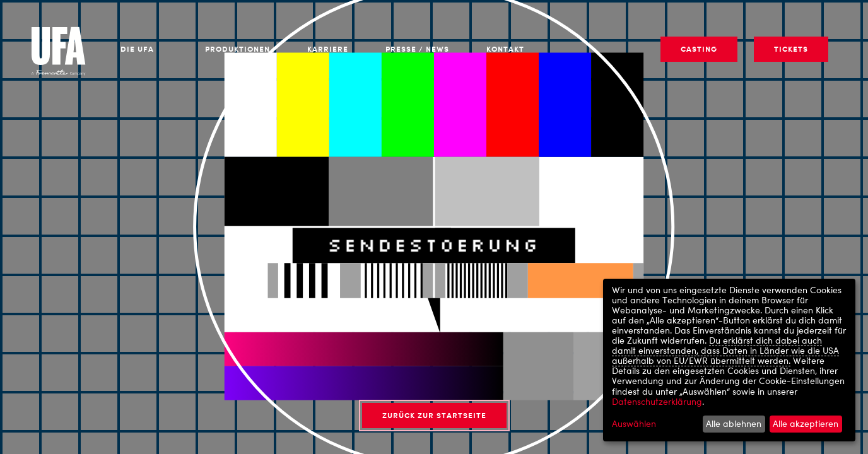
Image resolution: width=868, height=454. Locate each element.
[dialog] (729, 360)
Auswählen (634, 424)
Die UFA (137, 49)
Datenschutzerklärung (657, 401)
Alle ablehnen (734, 423)
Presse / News (417, 49)
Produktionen (238, 49)
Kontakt (505, 49)
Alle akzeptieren (806, 423)
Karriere (328, 49)
